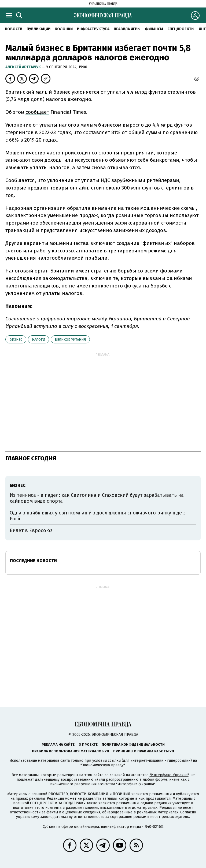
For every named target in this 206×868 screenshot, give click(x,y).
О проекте (88, 744)
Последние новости (33, 561)
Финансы (154, 29)
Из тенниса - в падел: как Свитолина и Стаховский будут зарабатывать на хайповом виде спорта (97, 498)
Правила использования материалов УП (71, 751)
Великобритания (70, 340)
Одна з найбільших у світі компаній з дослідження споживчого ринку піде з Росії (98, 516)
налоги (38, 340)
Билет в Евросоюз (31, 530)
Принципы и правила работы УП (144, 751)
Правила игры (127, 29)
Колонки (64, 29)
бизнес (16, 340)
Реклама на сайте (58, 744)
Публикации (38, 29)
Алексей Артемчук (23, 67)
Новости (14, 29)
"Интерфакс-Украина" (169, 775)
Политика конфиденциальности (133, 744)
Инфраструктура (93, 29)
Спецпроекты (181, 29)
